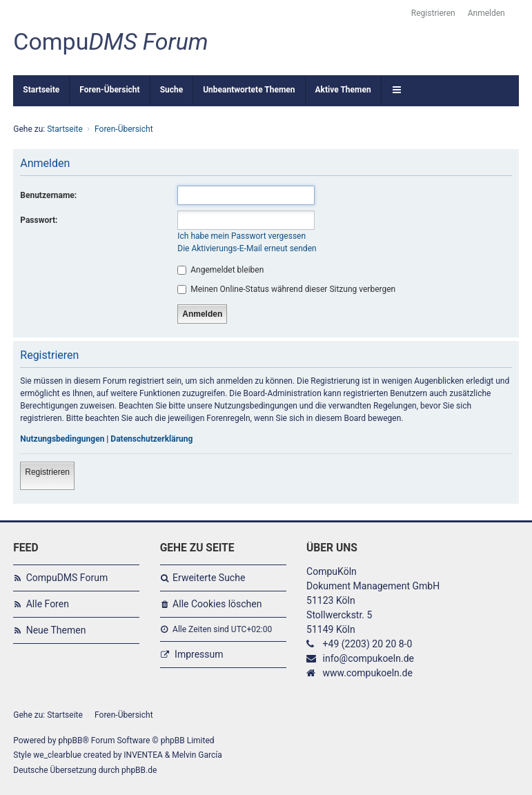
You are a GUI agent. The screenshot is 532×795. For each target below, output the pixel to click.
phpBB (70, 740)
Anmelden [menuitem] (486, 13)
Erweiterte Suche (209, 578)
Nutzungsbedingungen (62, 439)
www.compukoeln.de (368, 673)
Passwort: (39, 220)
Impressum (199, 654)
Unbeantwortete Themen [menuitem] (249, 90)
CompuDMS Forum (67, 578)
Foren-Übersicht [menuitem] (109, 90)
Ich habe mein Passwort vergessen (242, 236)
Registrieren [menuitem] (433, 13)
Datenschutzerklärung (151, 439)
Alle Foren (48, 604)
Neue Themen (56, 630)
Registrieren (47, 472)
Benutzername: (48, 195)
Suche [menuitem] (172, 90)
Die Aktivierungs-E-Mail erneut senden (247, 248)
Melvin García (197, 755)
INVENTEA (143, 755)
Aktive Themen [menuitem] (343, 90)
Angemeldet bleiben (220, 270)
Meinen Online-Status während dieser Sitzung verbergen (286, 289)
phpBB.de (139, 770)
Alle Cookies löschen (217, 604)
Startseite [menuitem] (41, 90)
